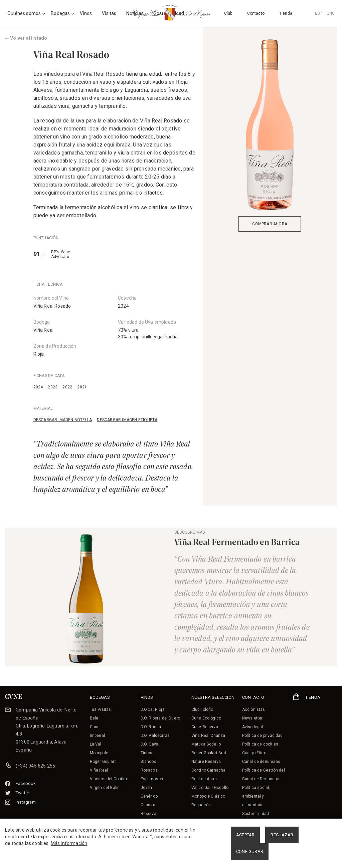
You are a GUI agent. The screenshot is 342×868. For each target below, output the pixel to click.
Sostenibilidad (255, 814)
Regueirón (201, 805)
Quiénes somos (24, 13)
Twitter (17, 793)
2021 (82, 387)
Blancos (148, 762)
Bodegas (60, 13)
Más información (69, 843)
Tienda (286, 13)
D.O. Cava (150, 744)
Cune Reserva (205, 727)
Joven (146, 788)
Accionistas (254, 709)
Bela (94, 718)
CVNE (14, 697)
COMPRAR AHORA (270, 224)
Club (228, 13)
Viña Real (44, 330)
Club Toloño (202, 709)
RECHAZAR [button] (282, 835)
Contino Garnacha (209, 770)
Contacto (256, 13)
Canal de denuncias (261, 762)
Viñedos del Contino (109, 779)
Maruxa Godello (206, 744)
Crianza (148, 805)
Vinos (86, 13)
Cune (95, 727)
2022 (67, 387)
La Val (96, 744)
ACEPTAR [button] (245, 835)
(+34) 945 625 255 (35, 766)
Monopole (99, 753)
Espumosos (152, 779)
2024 (38, 387)
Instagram (20, 802)
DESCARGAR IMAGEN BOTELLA (63, 420)
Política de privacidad (263, 736)
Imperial (97, 736)
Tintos (147, 753)
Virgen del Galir (104, 788)
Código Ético (254, 753)
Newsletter (252, 718)
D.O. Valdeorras (155, 736)
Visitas (109, 13)
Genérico (149, 796)
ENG (331, 13)
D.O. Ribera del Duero (160, 718)
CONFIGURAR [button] (250, 851)
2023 (53, 387)
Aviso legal (253, 727)
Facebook (21, 783)
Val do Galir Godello (210, 788)
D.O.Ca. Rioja (153, 709)
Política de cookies (260, 744)
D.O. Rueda (151, 727)
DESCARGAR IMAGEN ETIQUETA (127, 420)
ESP (319, 13)
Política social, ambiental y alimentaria (256, 796)
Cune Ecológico (206, 718)
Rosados (149, 770)
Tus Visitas (101, 709)
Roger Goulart (103, 762)
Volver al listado (26, 38)
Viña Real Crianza (208, 736)
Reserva (148, 814)
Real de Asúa (204, 779)
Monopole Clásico (208, 796)
